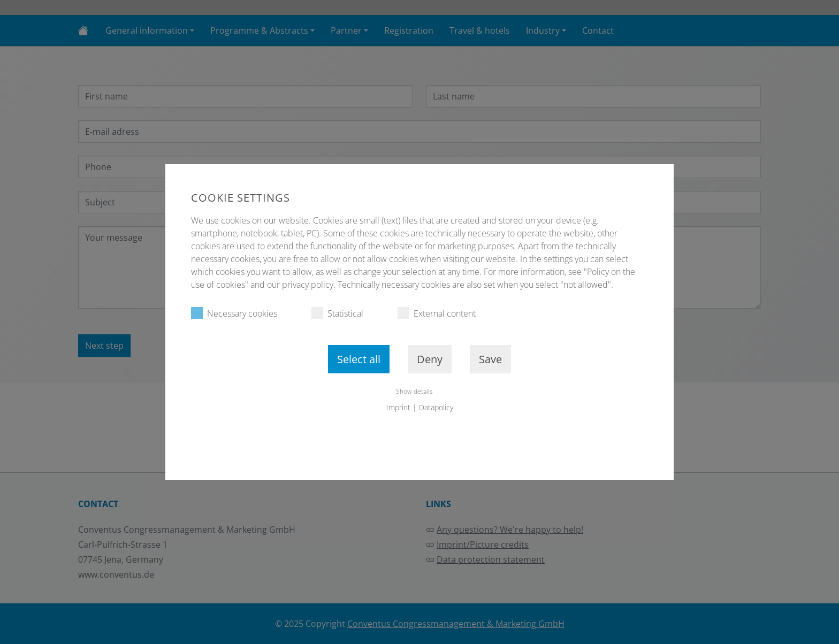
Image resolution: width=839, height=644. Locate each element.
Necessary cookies (234, 313)
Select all (359, 359)
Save (490, 359)
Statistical (337, 313)
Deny (430, 359)
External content (437, 313)
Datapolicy (436, 407)
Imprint (398, 407)
